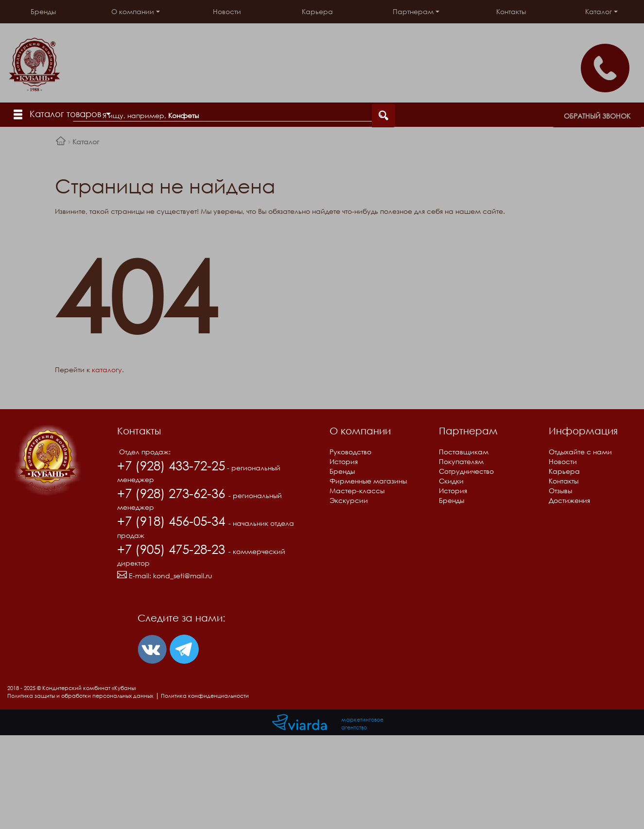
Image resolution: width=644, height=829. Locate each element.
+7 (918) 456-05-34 (173, 521)
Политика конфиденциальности (205, 696)
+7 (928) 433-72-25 (171, 466)
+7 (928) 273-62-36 (173, 493)
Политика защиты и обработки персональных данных (80, 696)
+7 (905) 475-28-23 (173, 549)
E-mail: (165, 576)
